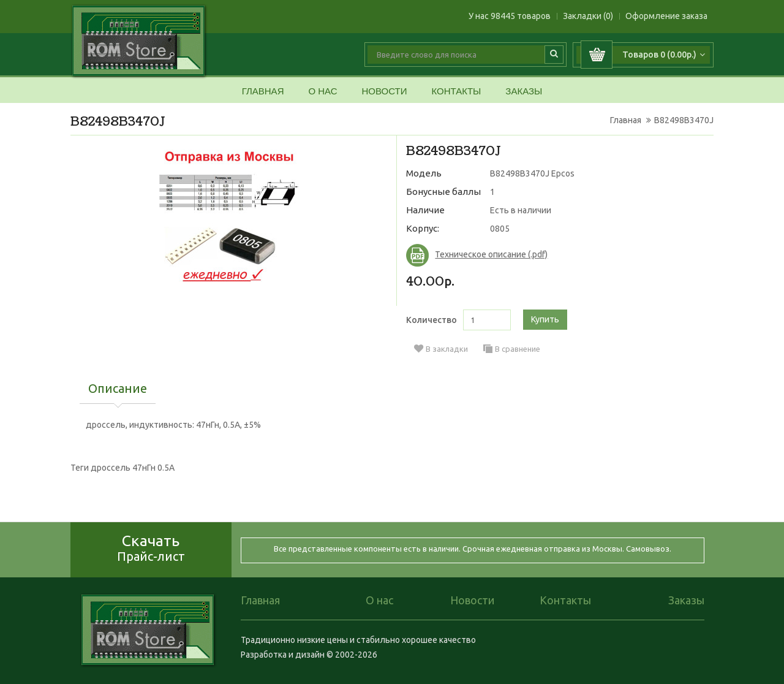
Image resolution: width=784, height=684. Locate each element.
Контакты (456, 92)
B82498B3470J (684, 120)
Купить (545, 319)
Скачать (151, 548)
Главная (263, 92)
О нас (322, 92)
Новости (384, 92)
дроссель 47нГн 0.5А (133, 468)
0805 (500, 229)
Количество (432, 320)
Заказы (524, 92)
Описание (118, 389)
